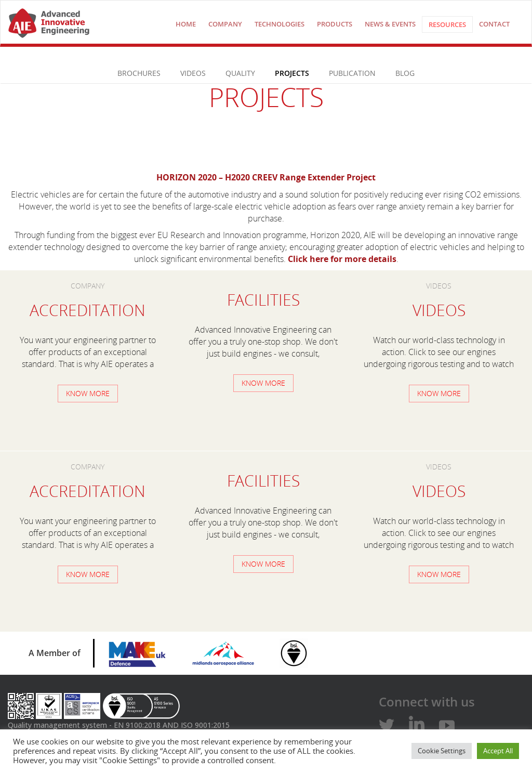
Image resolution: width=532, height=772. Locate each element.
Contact (494, 24)
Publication (352, 73)
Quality (240, 73)
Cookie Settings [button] (442, 751)
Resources (447, 24)
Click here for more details (342, 259)
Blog (405, 73)
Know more (88, 393)
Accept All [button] (498, 751)
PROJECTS (292, 73)
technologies (280, 24)
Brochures (139, 73)
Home (186, 24)
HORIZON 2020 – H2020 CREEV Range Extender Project (266, 177)
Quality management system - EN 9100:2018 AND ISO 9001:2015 (119, 725)
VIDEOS (193, 73)
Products (335, 24)
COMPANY (225, 24)
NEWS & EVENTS (390, 24)
